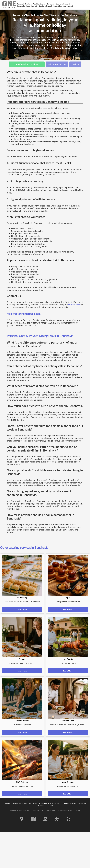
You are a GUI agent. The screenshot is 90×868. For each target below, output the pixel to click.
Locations (41, 805)
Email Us (75, 64)
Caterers (56, 803)
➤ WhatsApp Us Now (27, 64)
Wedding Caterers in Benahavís (37, 803)
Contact (51, 805)
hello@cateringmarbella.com (24, 314)
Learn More (22, 609)
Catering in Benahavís (12, 803)
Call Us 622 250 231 (57, 64)
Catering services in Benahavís (75, 803)
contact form (74, 305)
